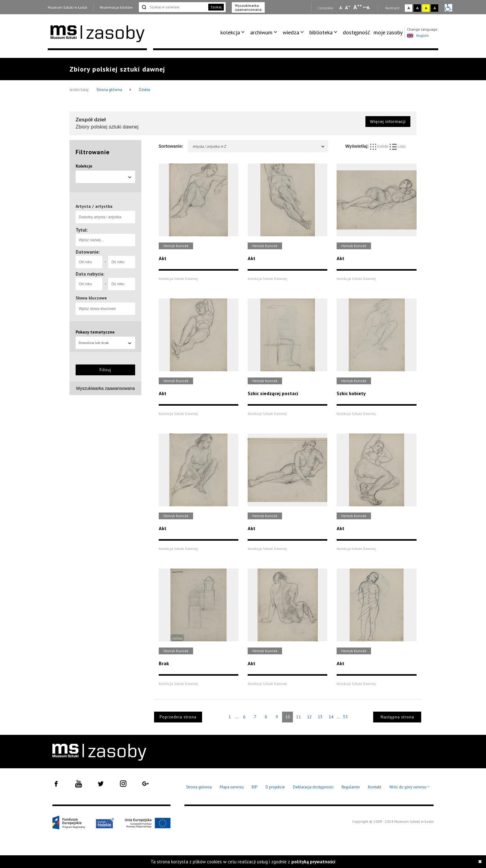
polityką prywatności (313, 862)
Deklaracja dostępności (313, 787)
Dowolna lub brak (105, 343)
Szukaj (216, 7)
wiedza (291, 32)
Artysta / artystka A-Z (259, 146)
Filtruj (105, 370)
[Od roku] (89, 262)
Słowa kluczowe (91, 298)
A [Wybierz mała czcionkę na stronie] (341, 8)
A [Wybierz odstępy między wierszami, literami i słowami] (369, 8)
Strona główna (110, 90)
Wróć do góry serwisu (409, 787)
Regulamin (351, 787)
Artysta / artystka (94, 206)
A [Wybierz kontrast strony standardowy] (409, 8)
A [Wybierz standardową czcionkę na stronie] (348, 7)
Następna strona (397, 717)
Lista (398, 146)
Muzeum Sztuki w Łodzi (67, 7)
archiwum (261, 32)
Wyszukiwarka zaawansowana (248, 7)
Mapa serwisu (232, 787)
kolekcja (230, 32)
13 (320, 717)
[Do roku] (122, 262)
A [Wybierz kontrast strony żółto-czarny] (426, 8)
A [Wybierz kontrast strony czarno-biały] (417, 8)
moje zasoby (388, 32)
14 (331, 717)
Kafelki (380, 146)
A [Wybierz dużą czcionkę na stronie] (358, 7)
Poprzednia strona (178, 717)
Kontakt (375, 787)
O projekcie (275, 787)
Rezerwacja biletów (116, 7)
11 (298, 717)
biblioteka (321, 32)
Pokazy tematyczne (95, 332)
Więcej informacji (388, 122)
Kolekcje (84, 166)
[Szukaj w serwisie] (173, 7)
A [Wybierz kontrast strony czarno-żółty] (435, 8)
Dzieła (144, 90)
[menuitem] (234, 33)
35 (345, 717)
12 (309, 717)
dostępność (356, 32)
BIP (254, 787)
